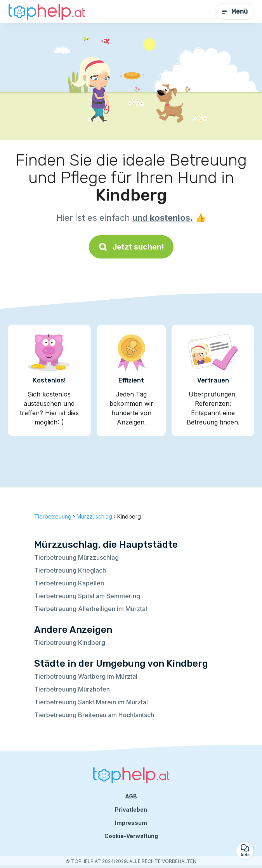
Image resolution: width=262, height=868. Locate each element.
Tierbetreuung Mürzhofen (72, 689)
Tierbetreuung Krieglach (70, 570)
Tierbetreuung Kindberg (70, 643)
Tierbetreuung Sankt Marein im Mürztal (91, 702)
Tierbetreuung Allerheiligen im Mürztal (91, 609)
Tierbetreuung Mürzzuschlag (76, 557)
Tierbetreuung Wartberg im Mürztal (86, 676)
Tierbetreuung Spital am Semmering (87, 596)
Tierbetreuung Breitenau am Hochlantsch (94, 715)
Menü (234, 11)
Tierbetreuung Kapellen (69, 583)
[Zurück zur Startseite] (47, 12)
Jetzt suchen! (131, 247)
